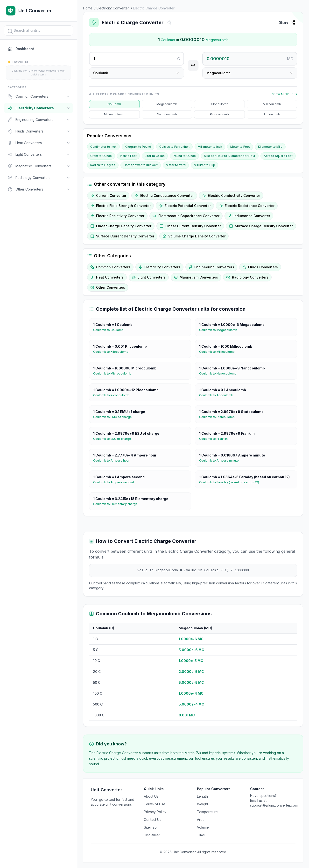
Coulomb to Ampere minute (221, 461)
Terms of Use (155, 804)
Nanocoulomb (167, 114)
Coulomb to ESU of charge (114, 439)
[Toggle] (68, 96)
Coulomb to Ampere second (116, 482)
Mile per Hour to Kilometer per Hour (230, 156)
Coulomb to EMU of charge (114, 417)
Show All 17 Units (284, 94)
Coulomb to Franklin (215, 439)
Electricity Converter (113, 8)
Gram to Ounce (101, 156)
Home (88, 8)
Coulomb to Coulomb (110, 330)
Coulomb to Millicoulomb (219, 352)
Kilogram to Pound (138, 147)
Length (202, 796)
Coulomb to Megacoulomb (220, 330)
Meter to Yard (176, 165)
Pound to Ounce (184, 156)
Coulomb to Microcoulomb (114, 374)
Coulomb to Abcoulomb (218, 395)
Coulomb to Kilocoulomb (113, 352)
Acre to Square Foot (278, 156)
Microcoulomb (114, 114)
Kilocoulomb (219, 104)
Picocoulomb (219, 114)
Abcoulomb (272, 114)
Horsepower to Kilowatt (141, 165)
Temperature (207, 812)
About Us (151, 796)
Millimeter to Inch (210, 147)
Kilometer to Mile (270, 147)
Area (201, 820)
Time (201, 835)
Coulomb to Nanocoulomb (220, 374)
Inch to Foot (128, 156)
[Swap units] (193, 65)
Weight (203, 804)
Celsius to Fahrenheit (174, 147)
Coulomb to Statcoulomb (219, 417)
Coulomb (114, 104)
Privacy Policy (155, 812)
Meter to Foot (240, 147)
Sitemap (150, 827)
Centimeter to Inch (103, 147)
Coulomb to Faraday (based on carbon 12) (231, 482)
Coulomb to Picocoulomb (113, 395)
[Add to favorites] (169, 22)
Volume (203, 827)
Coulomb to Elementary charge (117, 504)
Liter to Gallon (155, 156)
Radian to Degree (103, 165)
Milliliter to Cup (204, 165)
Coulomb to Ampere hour (113, 461)
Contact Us (153, 820)
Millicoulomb (272, 104)
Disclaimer (152, 835)
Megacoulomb (167, 104)
